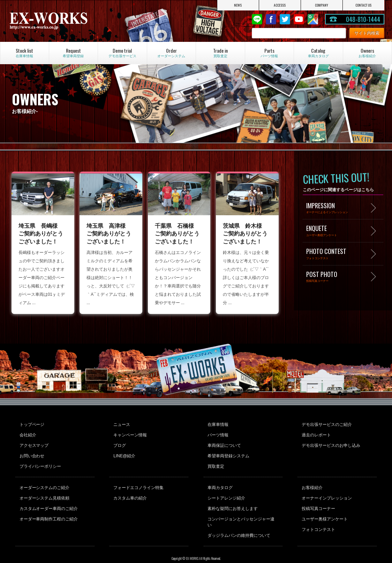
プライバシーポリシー (40, 461)
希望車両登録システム (228, 452)
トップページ (31, 424)
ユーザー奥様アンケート (324, 510)
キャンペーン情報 (130, 433)
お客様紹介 (311, 482)
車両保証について (224, 443)
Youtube (299, 19)
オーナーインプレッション (326, 491)
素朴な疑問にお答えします (232, 501)
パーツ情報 (218, 433)
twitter (285, 19)
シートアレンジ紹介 (226, 491)
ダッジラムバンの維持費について (239, 519)
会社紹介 (27, 433)
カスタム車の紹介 (130, 491)
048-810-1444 (363, 19)
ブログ (119, 443)
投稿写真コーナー (318, 501)
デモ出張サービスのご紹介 (326, 424)
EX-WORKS (64, 21)
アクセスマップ (33, 443)
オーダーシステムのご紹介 (44, 482)
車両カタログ (220, 482)
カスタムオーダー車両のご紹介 (48, 501)
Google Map (313, 19)
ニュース (121, 424)
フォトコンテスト (318, 519)
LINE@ (257, 19)
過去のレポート (316, 433)
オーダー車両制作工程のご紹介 (48, 510)
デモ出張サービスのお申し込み (330, 443)
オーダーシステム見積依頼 (44, 491)
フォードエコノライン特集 (138, 482)
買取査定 (216, 461)
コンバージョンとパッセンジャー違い (243, 510)
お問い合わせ (31, 452)
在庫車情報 (218, 424)
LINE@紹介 (124, 452)
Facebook (271, 19)
